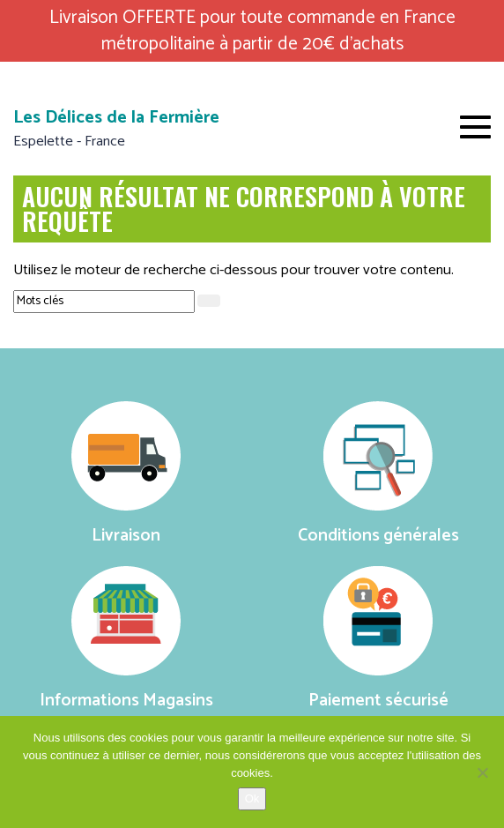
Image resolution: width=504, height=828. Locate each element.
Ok (252, 798)
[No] (482, 772)
